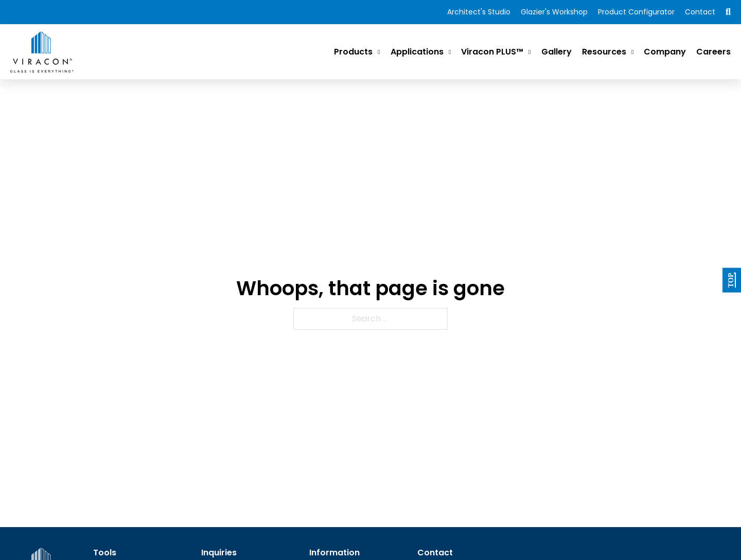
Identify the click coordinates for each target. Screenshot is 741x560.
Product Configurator (636, 12)
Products (353, 52)
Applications (417, 52)
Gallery (557, 52)
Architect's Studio (479, 12)
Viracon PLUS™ (492, 52)
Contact (700, 12)
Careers (713, 52)
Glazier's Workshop (554, 12)
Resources (604, 52)
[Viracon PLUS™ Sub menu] (530, 52)
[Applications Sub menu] (450, 52)
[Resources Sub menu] (632, 52)
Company (665, 52)
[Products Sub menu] (379, 52)
